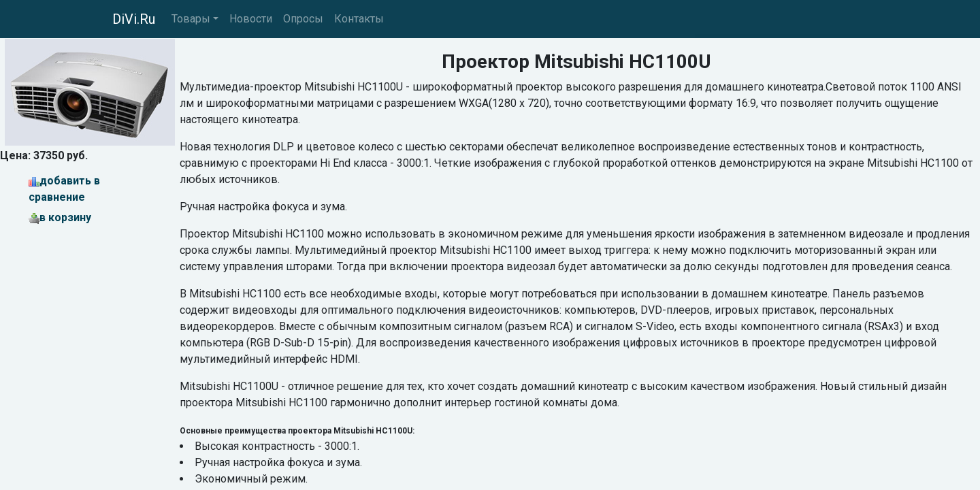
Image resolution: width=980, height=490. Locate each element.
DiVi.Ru (134, 19)
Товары (191, 19)
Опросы (303, 19)
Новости (251, 19)
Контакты (359, 19)
